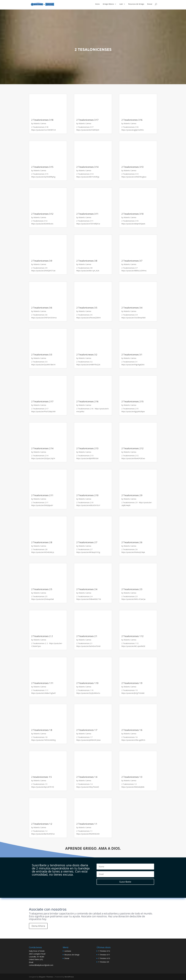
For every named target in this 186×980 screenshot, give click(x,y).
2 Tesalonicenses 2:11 (42, 495)
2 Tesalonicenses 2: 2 (42, 636)
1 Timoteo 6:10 (104, 958)
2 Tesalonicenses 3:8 (87, 261)
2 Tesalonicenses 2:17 (42, 401)
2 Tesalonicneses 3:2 (87, 355)
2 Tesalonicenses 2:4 (87, 589)
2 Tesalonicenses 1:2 (42, 824)
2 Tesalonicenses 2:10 (87, 495)
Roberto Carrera (40, 123)
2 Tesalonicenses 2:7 (87, 542)
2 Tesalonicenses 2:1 (87, 636)
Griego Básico (108, 5)
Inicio (97, 5)
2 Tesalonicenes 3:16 (132, 120)
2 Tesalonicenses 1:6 (132, 730)
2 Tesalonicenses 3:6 (42, 308)
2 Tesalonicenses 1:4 (87, 777)
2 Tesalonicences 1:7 (87, 730)
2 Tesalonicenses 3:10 (132, 214)
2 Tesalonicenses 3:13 (132, 167)
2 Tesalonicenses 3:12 (42, 214)
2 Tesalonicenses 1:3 (132, 777)
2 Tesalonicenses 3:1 (132, 355)
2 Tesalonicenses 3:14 (87, 167)
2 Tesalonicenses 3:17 (87, 120)
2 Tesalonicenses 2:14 (42, 448)
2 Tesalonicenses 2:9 (132, 495)
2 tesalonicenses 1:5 (41, 777)
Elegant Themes (46, 977)
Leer (121, 5)
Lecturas (68, 951)
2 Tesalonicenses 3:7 (132, 261)
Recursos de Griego (136, 5)
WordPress (69, 977)
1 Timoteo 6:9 (104, 962)
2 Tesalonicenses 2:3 (132, 589)
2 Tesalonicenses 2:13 (87, 448)
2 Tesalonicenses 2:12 (132, 448)
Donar (150, 5)
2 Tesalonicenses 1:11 (42, 683)
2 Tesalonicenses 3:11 (87, 214)
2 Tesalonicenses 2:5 (42, 589)
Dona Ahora (38, 926)
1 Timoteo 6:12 (104, 951)
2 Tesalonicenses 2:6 (132, 542)
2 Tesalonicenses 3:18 (42, 120)
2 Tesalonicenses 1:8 (42, 730)
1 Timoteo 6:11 (104, 955)
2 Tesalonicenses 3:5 (87, 308)
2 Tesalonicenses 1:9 (132, 683)
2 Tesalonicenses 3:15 (42, 167)
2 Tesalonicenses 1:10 (87, 683)
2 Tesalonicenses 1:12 (132, 636)
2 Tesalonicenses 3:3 (42, 355)
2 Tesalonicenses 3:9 (42, 261)
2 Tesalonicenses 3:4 (132, 308)
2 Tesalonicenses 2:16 (87, 401)
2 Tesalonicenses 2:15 (132, 401)
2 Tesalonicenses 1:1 (87, 824)
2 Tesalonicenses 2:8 (42, 542)
